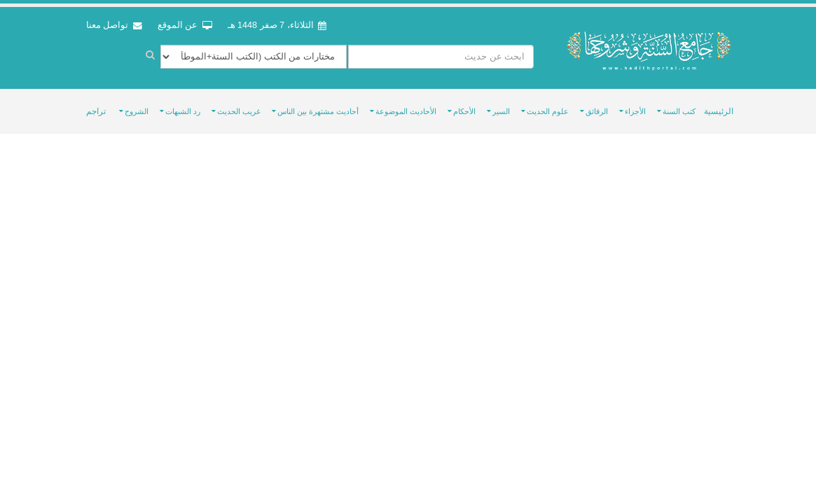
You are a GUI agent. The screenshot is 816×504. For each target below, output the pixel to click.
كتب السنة (679, 111)
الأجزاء (635, 111)
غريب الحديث (239, 111)
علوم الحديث (548, 111)
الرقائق (597, 111)
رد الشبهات (183, 111)
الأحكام (464, 111)
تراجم (96, 111)
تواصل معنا (114, 26)
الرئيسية (719, 111)
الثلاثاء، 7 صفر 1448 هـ (277, 26)
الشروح (137, 111)
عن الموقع (185, 26)
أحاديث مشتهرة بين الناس (318, 111)
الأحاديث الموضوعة (406, 111)
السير (501, 111)
